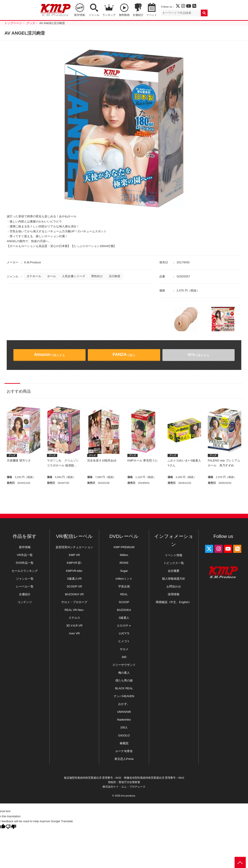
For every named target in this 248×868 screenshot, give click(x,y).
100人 (124, 727)
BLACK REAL (124, 688)
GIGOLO (124, 735)
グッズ (12, 455)
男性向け (97, 276)
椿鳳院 (124, 743)
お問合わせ (174, 586)
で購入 (124, 354)
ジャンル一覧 (25, 579)
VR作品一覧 (25, 555)
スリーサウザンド (124, 665)
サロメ (124, 649)
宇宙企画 (124, 586)
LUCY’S (124, 633)
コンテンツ (25, 602)
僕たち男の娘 (124, 680)
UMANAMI (124, 712)
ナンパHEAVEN (124, 696)
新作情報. (80, 15)
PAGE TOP (240, 862)
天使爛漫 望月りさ (19, 460)
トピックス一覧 (174, 563)
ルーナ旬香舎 (124, 751)
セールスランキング (25, 571)
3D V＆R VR (74, 626)
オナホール (34, 276)
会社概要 (174, 571)
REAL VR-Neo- (74, 610)
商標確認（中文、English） (174, 602)
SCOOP (124, 602)
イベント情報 (174, 555)
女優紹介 (138, 15)
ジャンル (94, 15)
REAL (124, 594)
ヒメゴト (124, 641)
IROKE (124, 563)
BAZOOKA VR (74, 594)
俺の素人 (124, 673)
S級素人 (124, 618)
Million (124, 555)
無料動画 (124, 15)
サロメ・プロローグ (74, 602)
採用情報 (174, 594)
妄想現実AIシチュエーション (74, 547)
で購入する (50, 354)
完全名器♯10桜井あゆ (102, 460)
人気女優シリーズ (74, 276)
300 (124, 657)
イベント (152, 15)
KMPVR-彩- (74, 563)
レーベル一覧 (25, 586)
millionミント (124, 579)
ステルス (74, 618)
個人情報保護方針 (174, 579)
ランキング (109, 15)
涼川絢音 (115, 276)
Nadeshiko (124, 720)
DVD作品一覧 (25, 563)
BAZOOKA (124, 610)
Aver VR (74, 633)
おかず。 (124, 704)
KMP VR (74, 555)
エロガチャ (124, 626)
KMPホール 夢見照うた (143, 460)
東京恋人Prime (124, 759)
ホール (51, 276)
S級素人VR (74, 579)
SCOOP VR (74, 586)
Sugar (124, 571)
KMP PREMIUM (124, 547)
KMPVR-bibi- (74, 571)
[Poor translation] (11, 827)
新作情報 (25, 547)
